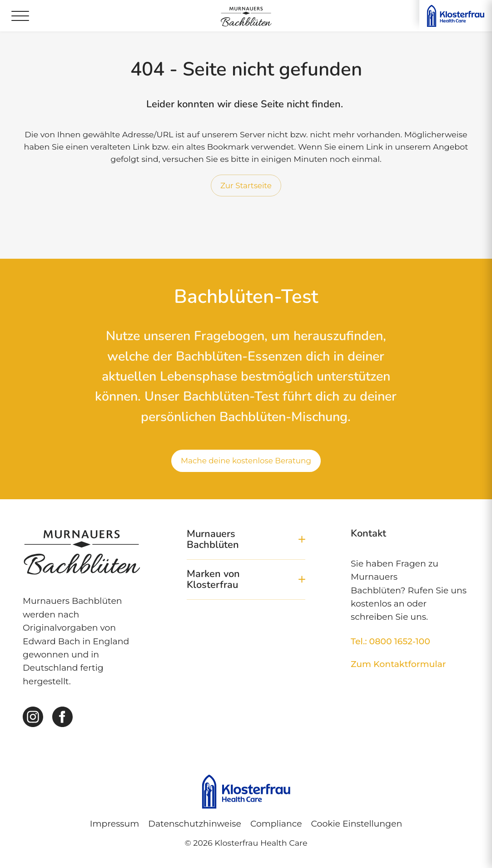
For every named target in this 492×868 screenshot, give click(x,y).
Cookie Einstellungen (357, 824)
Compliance (276, 824)
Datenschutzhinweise (195, 824)
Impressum (114, 824)
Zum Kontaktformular (398, 664)
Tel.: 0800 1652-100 (390, 641)
